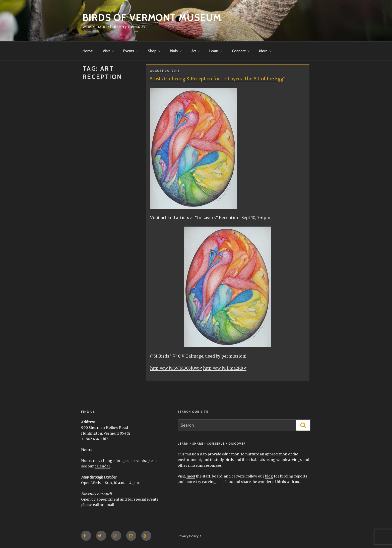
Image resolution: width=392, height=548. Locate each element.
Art (196, 51)
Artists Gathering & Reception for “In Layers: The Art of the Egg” (217, 79)
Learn (216, 51)
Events (131, 51)
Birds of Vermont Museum (152, 18)
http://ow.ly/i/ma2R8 (223, 368)
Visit (109, 51)
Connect (241, 51)
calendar (102, 466)
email (109, 505)
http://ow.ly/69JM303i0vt (174, 368)
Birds (176, 51)
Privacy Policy (188, 536)
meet (191, 476)
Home (88, 51)
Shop (155, 51)
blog (269, 476)
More (266, 51)
